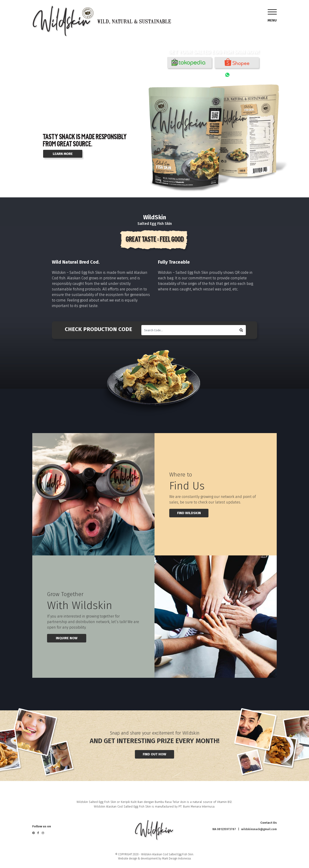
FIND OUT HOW (154, 754)
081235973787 (244, 75)
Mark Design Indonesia (176, 859)
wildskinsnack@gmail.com (259, 829)
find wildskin (189, 513)
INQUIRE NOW (67, 638)
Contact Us (269, 823)
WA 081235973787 (224, 829)
